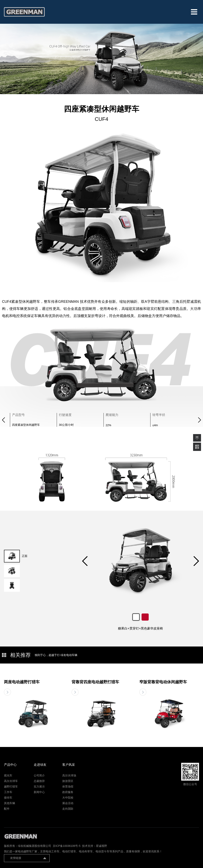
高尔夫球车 (11, 781)
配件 (7, 809)
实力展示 (39, 787)
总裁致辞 (39, 781)
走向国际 (68, 809)
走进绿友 (40, 765)
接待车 (8, 798)
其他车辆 (10, 803)
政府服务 (68, 792)
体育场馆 (68, 787)
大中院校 (68, 798)
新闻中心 (39, 792)
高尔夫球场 (69, 775)
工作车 (8, 792)
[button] (200, 420)
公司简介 (39, 775)
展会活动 (68, 803)
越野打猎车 (11, 787)
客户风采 (69, 765)
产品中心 (10, 765)
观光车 (8, 775)
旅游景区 (68, 781)
